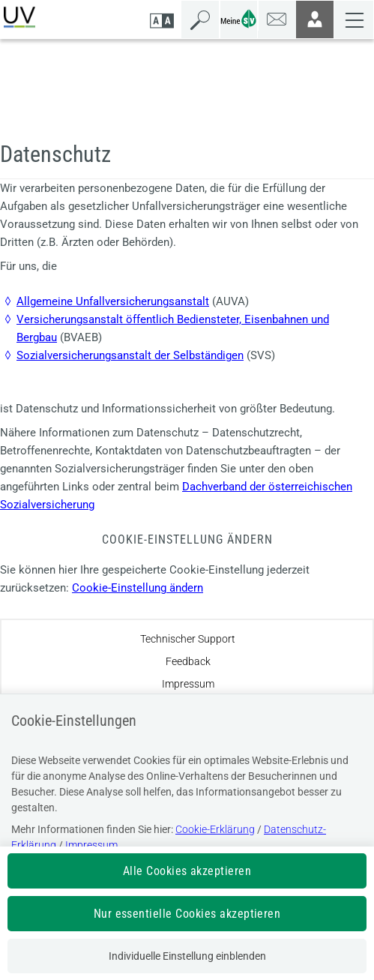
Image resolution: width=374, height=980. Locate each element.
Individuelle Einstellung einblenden (187, 956)
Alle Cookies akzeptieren (187, 871)
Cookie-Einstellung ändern (138, 588)
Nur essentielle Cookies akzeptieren (187, 914)
